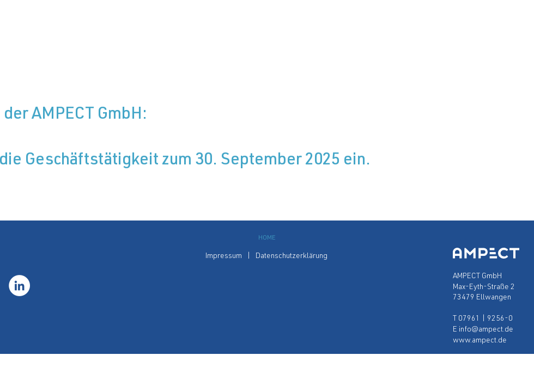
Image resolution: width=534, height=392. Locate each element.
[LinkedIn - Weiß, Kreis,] (19, 286)
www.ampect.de (480, 341)
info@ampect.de (486, 330)
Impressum (224, 256)
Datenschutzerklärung (292, 256)
